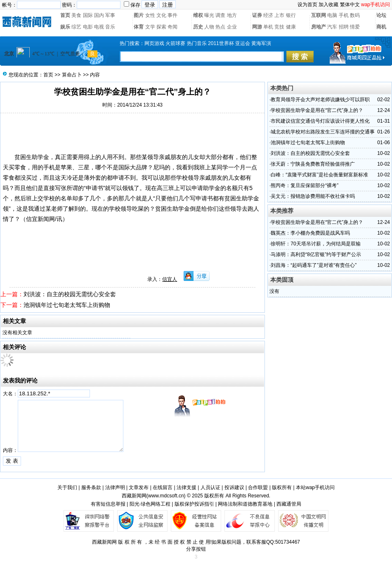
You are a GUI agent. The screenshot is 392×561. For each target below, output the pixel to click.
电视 (99, 27)
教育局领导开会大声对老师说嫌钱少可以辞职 (320, 100)
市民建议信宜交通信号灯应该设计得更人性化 (320, 121)
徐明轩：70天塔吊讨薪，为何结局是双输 (315, 244)
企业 (232, 27)
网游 (257, 27)
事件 (172, 15)
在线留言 (163, 487)
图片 (139, 15)
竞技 (279, 27)
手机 (344, 15)
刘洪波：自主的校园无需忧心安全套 (70, 294)
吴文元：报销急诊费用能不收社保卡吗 (313, 196)
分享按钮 (196, 549)
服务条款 (91, 487)
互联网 (319, 15)
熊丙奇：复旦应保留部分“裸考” (305, 185)
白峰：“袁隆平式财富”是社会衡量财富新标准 (319, 175)
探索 (161, 27)
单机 (268, 27)
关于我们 (67, 487)
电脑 (332, 15)
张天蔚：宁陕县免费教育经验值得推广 (313, 164)
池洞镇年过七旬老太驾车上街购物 (67, 305)
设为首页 (307, 5)
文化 (161, 15)
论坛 (381, 15)
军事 (110, 15)
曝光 (209, 15)
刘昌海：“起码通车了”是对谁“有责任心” (314, 265)
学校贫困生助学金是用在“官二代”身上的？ (317, 110)
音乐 (110, 27)
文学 (150, 27)
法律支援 (187, 487)
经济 (268, 15)
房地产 (319, 27)
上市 (279, 15)
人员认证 (210, 487)
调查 (220, 15)
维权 (198, 15)
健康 (291, 27)
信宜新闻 (38, 219)
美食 (76, 15)
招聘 (344, 27)
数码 (355, 15)
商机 (381, 27)
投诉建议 (234, 487)
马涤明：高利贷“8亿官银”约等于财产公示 (316, 254)
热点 (220, 27)
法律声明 (115, 487)
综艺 (76, 27)
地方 (232, 15)
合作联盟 (258, 487)
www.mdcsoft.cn (166, 496)
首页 (65, 15)
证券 (257, 15)
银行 (291, 15)
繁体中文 (350, 5)
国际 (88, 15)
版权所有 (282, 487)
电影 (88, 27)
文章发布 (139, 487)
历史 (198, 27)
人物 (209, 27)
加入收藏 (328, 5)
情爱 (355, 27)
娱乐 (65, 27)
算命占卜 (72, 75)
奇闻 (172, 27)
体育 (139, 27)
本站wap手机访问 (315, 487)
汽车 (332, 27)
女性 (150, 15)
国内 (99, 15)
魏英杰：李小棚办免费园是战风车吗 (310, 233)
